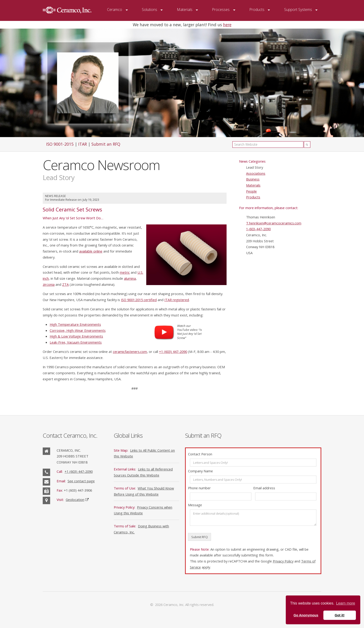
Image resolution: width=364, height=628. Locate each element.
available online (91, 251)
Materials (185, 10)
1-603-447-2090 (258, 229)
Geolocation (75, 500)
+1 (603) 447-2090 (173, 352)
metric (125, 272)
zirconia (49, 284)
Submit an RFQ (106, 144)
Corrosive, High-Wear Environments (78, 330)
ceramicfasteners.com (130, 352)
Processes (221, 10)
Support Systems (298, 10)
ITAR (83, 144)
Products (257, 10)
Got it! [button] (340, 615)
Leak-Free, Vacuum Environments (76, 342)
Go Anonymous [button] (306, 615)
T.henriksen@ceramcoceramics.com (274, 223)
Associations (256, 173)
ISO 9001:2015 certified (139, 300)
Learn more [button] (346, 603)
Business (253, 179)
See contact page (81, 481)
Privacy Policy (283, 561)
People (251, 191)
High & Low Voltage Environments (76, 336)
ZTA (65, 284)
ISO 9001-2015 (60, 144)
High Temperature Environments (75, 324)
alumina (130, 278)
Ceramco (115, 10)
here (227, 25)
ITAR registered (177, 300)
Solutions (149, 10)
